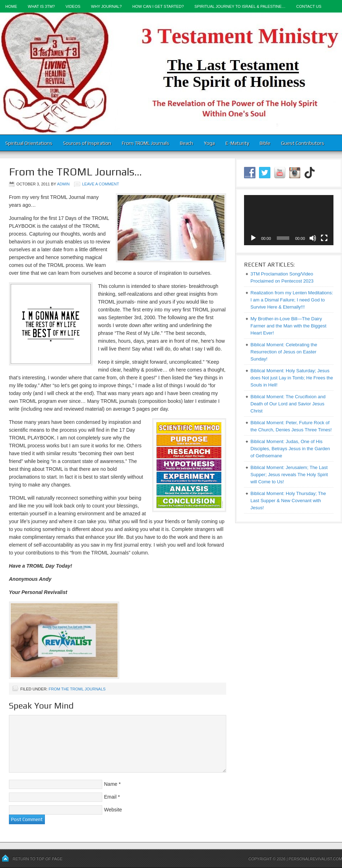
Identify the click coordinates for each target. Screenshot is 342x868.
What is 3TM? (41, 6)
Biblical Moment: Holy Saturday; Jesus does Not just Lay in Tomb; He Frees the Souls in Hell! (292, 378)
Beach (186, 143)
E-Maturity (237, 143)
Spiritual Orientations (29, 143)
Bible (265, 143)
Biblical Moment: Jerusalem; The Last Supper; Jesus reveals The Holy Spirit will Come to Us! (289, 475)
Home (11, 6)
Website (113, 810)
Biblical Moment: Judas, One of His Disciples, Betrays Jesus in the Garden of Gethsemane (290, 449)
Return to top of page (37, 859)
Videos (73, 6)
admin (63, 184)
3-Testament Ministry (171, 73)
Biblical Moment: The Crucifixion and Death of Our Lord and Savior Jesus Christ (288, 404)
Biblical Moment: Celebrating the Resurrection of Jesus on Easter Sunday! (284, 352)
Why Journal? (107, 6)
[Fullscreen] (324, 238)
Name (111, 784)
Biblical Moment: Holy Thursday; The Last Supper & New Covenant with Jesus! (288, 501)
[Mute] (313, 238)
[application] (289, 220)
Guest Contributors (303, 143)
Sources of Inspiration (87, 143)
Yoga (209, 143)
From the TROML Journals (77, 689)
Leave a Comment (100, 184)
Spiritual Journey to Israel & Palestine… (240, 6)
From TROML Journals (146, 143)
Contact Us (309, 6)
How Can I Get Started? (158, 6)
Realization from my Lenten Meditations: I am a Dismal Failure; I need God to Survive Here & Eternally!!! (292, 300)
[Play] (253, 238)
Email (110, 797)
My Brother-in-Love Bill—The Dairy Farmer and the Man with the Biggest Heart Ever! (288, 326)
